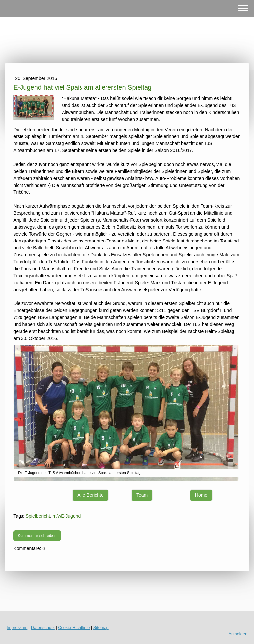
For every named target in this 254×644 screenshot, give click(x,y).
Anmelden (238, 634)
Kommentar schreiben (37, 536)
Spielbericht (38, 516)
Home (201, 495)
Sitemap (101, 628)
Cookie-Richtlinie (74, 628)
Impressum (17, 628)
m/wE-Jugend (67, 516)
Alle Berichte (90, 495)
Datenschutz (43, 628)
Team (142, 495)
